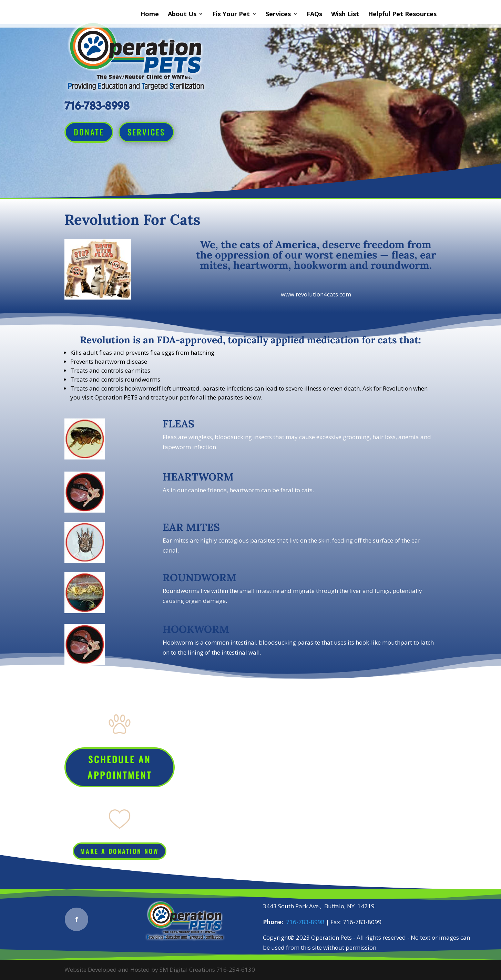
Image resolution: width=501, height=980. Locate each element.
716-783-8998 (305, 922)
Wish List (345, 15)
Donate (89, 132)
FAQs (314, 15)
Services (278, 15)
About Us (182, 15)
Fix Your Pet (231, 15)
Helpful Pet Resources (402, 15)
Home (150, 15)
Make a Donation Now (120, 851)
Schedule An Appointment (120, 767)
